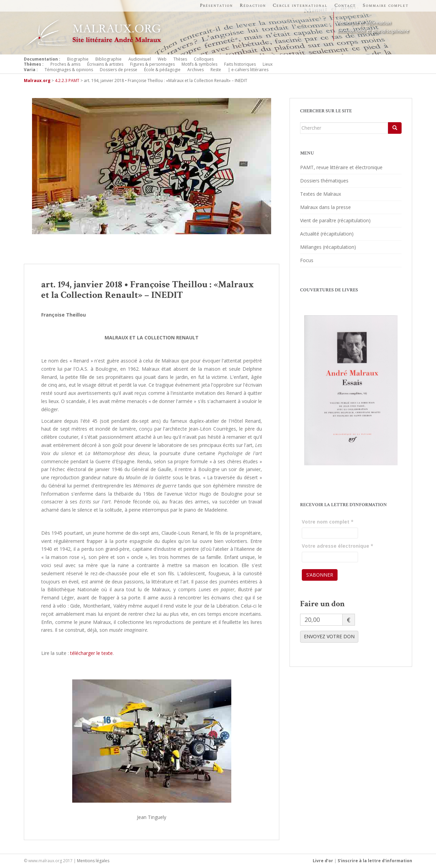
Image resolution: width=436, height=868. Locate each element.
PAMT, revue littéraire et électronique (341, 167)
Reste (216, 70)
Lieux (268, 64)
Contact (345, 5)
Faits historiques (240, 64)
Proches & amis (65, 64)
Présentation (216, 5)
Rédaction (253, 5)
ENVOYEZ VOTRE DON (329, 636)
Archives (196, 70)
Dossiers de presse (119, 70)
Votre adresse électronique (338, 546)
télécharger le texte (91, 653)
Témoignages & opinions (69, 70)
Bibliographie (108, 59)
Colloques (204, 59)
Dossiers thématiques (324, 181)
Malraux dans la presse (325, 207)
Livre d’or (323, 861)
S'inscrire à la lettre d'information (375, 861)
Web (162, 59)
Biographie (78, 59)
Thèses (180, 59)
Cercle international (300, 5)
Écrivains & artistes (105, 64)
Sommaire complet (386, 5)
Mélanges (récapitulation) (328, 247)
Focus (307, 260)
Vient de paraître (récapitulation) (335, 220)
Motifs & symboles (199, 64)
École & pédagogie (162, 70)
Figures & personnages (152, 64)
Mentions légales (93, 861)
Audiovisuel (140, 59)
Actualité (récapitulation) (327, 234)
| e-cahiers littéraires (248, 70)
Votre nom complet (328, 522)
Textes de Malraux (321, 194)
